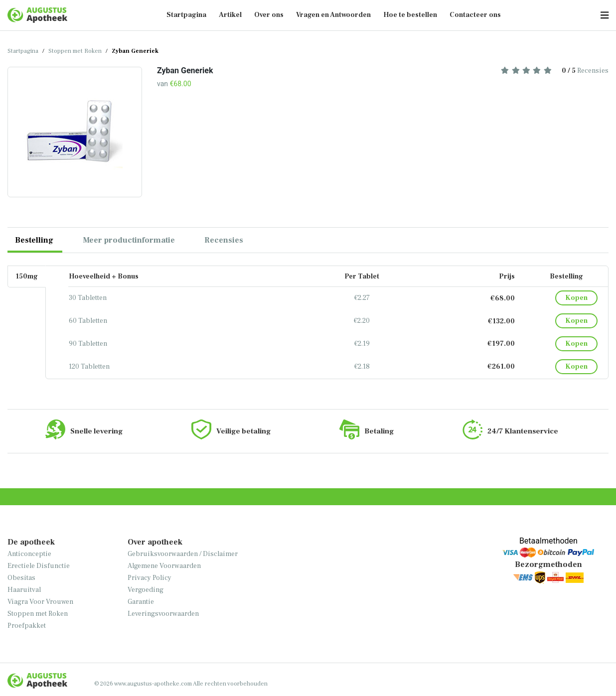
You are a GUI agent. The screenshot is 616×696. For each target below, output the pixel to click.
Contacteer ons (475, 15)
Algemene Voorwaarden (164, 566)
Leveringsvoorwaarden (163, 614)
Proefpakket (27, 626)
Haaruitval (24, 590)
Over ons (269, 15)
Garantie (141, 602)
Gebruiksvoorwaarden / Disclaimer (183, 554)
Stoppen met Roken (75, 51)
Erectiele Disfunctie (39, 566)
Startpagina (186, 15)
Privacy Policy (150, 578)
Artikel (230, 15)
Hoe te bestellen (410, 15)
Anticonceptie (29, 554)
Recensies (555, 71)
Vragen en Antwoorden (333, 15)
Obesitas (21, 578)
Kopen (576, 298)
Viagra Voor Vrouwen (40, 602)
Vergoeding (146, 590)
